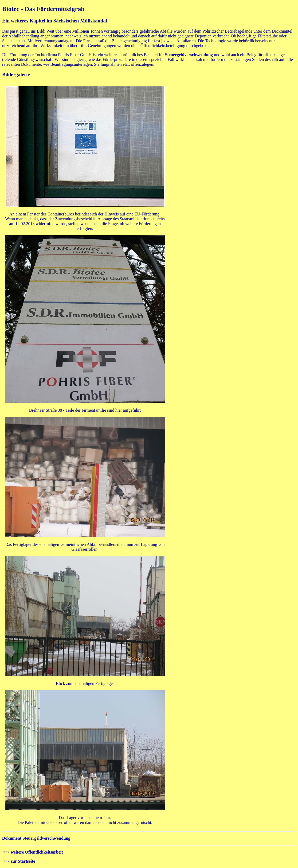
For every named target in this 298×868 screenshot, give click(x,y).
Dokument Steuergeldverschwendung (36, 838)
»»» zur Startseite (19, 861)
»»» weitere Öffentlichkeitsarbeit (33, 852)
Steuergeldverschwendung (189, 55)
